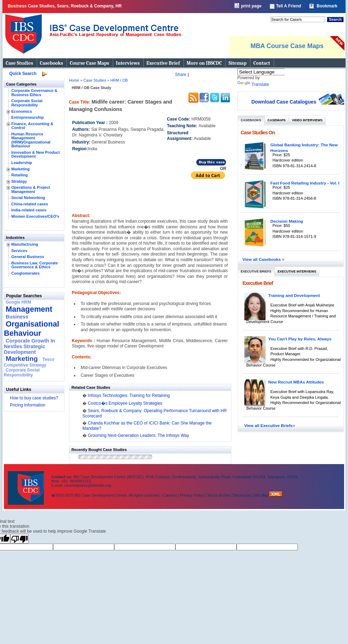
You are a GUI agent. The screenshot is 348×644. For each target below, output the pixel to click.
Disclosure (241, 495)
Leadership (22, 163)
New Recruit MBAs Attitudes (296, 382)
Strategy (19, 181)
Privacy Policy (192, 495)
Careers (170, 495)
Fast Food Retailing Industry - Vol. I (305, 183)
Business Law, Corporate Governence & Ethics (35, 265)
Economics (22, 111)
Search (335, 19)
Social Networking (28, 198)
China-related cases (30, 204)
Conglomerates (25, 273)
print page (251, 6)
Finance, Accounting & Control (32, 126)
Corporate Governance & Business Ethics (34, 93)
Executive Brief (163, 63)
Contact (262, 63)
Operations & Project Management (31, 189)
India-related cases (29, 210)
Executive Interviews (297, 271)
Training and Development (294, 295)
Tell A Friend (288, 6)
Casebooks (52, 63)
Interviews (128, 63)
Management (29, 309)
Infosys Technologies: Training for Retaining (129, 396)
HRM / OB (119, 80)
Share (181, 75)
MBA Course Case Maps (287, 46)
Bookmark (327, 6)
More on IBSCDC (204, 63)
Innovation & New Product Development (36, 154)
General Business (28, 257)
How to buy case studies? (34, 398)
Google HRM (18, 302)
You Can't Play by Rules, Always (300, 339)
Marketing (21, 169)
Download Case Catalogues (284, 102)
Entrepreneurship (28, 117)
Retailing (19, 175)
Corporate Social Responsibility (27, 103)
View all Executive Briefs (269, 425)
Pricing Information (28, 405)
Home (74, 80)
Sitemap (237, 63)
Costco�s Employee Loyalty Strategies (125, 403)
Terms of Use (218, 495)
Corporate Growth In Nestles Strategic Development (30, 346)
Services (19, 251)
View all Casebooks (262, 259)
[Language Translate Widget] (270, 72)
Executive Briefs (256, 271)
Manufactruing (25, 244)
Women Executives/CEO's (35, 216)
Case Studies (19, 63)
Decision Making (287, 221)
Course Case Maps (89, 63)
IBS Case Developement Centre (27, 483)
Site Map (262, 495)
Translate (253, 84)
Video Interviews (307, 120)
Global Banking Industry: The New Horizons (304, 148)
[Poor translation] (19, 539)
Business (17, 317)
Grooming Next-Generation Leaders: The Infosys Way (138, 435)
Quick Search (23, 74)
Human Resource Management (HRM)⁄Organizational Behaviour (31, 140)
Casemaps (277, 120)
